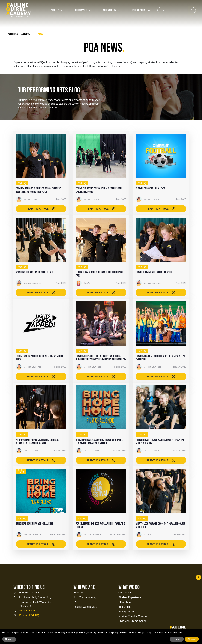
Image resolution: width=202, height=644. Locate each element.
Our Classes (81, 10)
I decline (177, 639)
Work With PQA (110, 10)
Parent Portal (141, 10)
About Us (55, 10)
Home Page (13, 34)
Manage (9, 639)
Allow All (192, 639)
